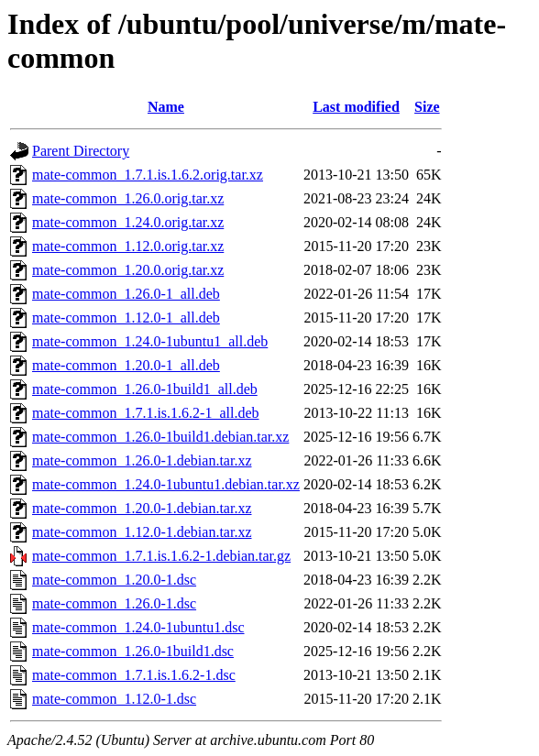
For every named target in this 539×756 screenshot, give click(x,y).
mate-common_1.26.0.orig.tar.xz (128, 198)
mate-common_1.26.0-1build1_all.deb (145, 389)
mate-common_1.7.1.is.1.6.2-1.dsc (134, 675)
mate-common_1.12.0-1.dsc (114, 699)
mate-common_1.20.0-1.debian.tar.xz (142, 508)
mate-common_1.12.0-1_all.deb (126, 318)
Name (166, 107)
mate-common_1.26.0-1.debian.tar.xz (142, 460)
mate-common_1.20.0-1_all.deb (126, 365)
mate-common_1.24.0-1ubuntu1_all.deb (150, 341)
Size (427, 107)
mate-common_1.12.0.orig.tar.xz (128, 246)
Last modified (356, 107)
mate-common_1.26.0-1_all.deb (126, 294)
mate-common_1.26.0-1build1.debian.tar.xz (160, 437)
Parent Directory (81, 151)
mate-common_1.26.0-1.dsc (114, 603)
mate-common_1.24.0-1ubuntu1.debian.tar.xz (166, 484)
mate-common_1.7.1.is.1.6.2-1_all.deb (146, 413)
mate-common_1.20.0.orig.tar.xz (128, 270)
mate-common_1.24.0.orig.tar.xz (128, 222)
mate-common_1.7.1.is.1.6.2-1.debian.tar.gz (161, 556)
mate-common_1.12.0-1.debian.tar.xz (142, 532)
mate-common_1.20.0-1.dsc (114, 580)
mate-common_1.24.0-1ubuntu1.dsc (138, 627)
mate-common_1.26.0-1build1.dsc (133, 651)
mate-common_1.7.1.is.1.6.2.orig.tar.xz (148, 175)
